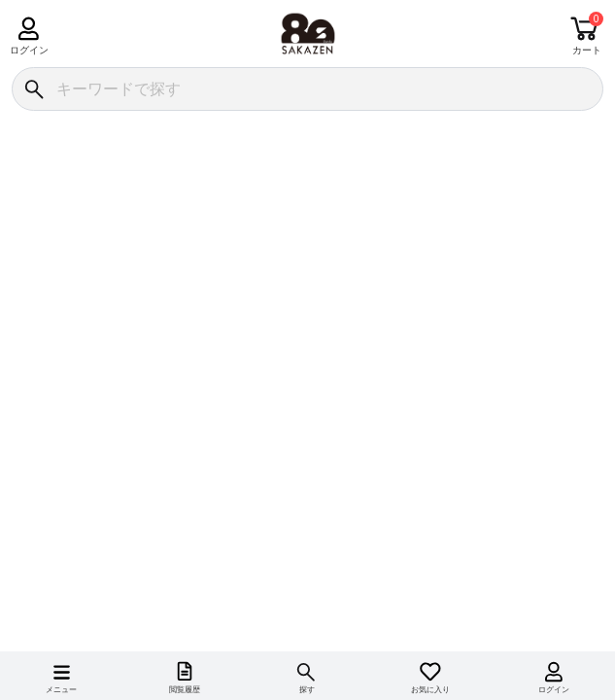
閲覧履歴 (185, 690)
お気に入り (430, 690)
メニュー (61, 690)
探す (307, 690)
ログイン (29, 50)
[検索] (34, 89)
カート (587, 50)
